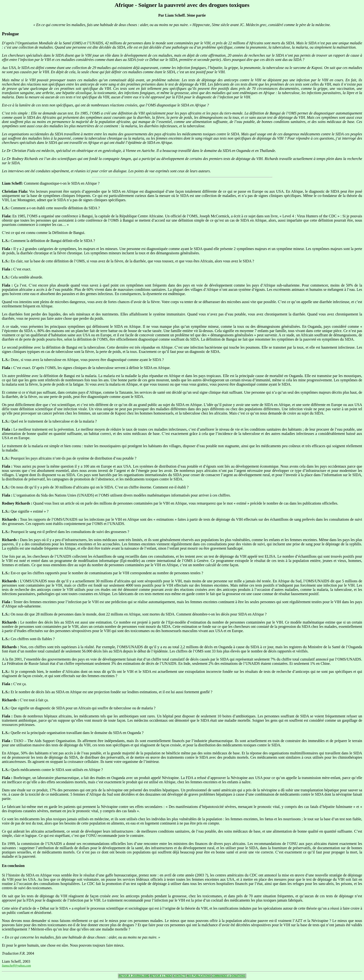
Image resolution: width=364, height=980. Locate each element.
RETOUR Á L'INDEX (161, 976)
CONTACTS (180, 976)
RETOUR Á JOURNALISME (134, 976)
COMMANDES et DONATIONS (228, 976)
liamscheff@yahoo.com (16, 965)
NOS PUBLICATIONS (199, 976)
